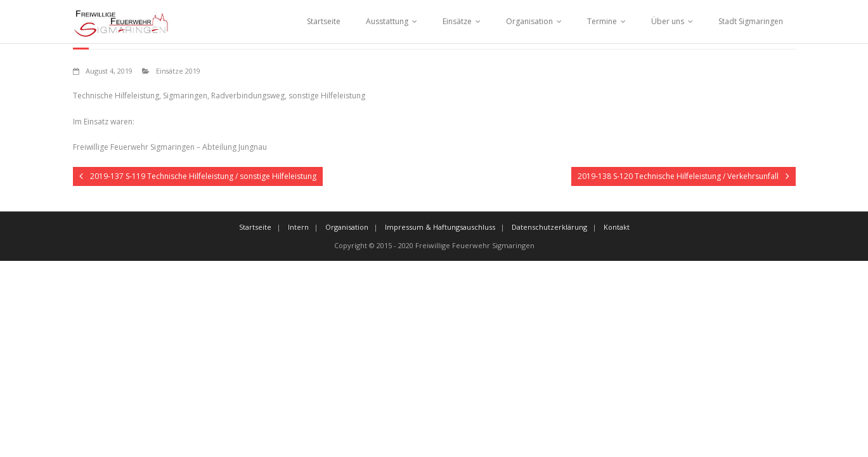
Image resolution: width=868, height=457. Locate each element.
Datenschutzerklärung (549, 227)
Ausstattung (387, 21)
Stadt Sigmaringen (751, 21)
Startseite (324, 21)
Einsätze (457, 21)
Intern (298, 227)
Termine (602, 21)
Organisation (529, 21)
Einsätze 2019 (178, 71)
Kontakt (617, 227)
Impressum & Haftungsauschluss (440, 227)
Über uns (668, 21)
